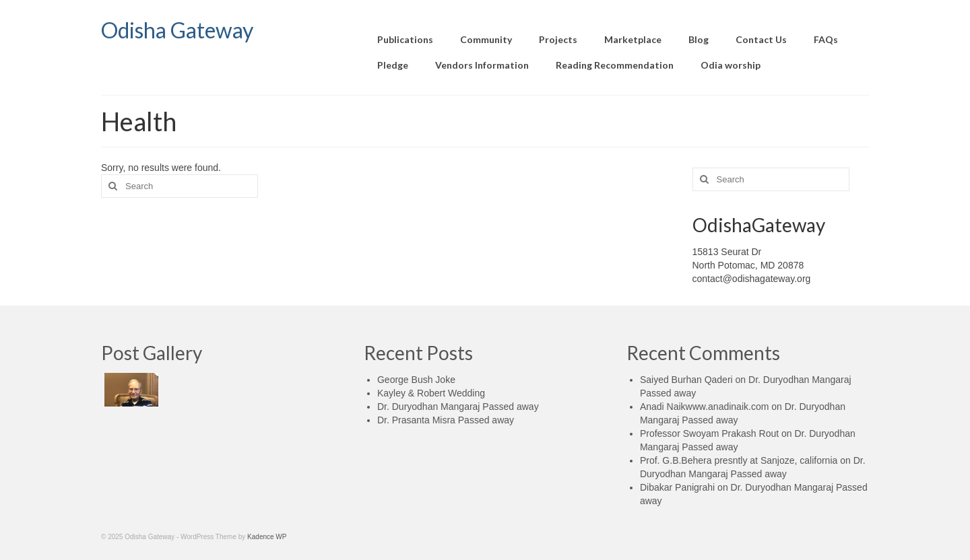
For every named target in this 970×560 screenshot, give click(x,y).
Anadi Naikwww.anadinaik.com (704, 407)
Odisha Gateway (177, 30)
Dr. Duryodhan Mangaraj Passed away (458, 407)
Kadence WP (267, 537)
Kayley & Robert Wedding (431, 393)
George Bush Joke (416, 380)
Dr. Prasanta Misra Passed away (446, 420)
